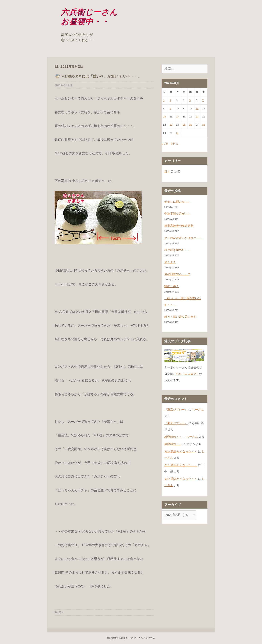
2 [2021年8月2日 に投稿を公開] (170, 100)
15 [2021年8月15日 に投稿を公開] (164, 117)
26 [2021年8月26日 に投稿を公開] (190, 125)
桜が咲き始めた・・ (177, 250)
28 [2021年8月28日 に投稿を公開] (204, 125)
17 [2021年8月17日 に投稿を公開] (178, 117)
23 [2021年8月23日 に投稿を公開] (171, 125)
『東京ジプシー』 (176, 410)
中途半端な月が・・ (177, 214)
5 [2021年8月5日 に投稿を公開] (190, 100)
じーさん (198, 410)
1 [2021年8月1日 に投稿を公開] (164, 100)
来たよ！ (170, 262)
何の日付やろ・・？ (177, 274)
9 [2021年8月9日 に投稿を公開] (170, 108)
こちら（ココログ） (186, 374)
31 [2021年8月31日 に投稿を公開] (178, 133)
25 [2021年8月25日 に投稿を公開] (184, 125)
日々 (61, 612)
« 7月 (165, 144)
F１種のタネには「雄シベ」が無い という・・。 (101, 76)
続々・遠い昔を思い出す (180, 317)
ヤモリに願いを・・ (177, 202)
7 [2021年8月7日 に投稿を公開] (203, 100)
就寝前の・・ (173, 437)
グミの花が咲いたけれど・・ (183, 238)
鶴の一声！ (172, 286)
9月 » (174, 144)
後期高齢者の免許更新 (179, 226)
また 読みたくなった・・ (181, 451)
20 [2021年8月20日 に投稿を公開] (197, 117)
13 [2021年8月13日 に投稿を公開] (197, 108)
